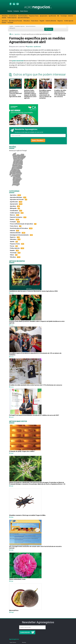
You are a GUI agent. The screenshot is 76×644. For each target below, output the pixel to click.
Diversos (13, 215)
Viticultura (5, 16)
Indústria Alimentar (51, 21)
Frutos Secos (35, 21)
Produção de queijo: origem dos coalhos (22, 451)
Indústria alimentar (15, 233)
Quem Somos (24, 11)
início (11, 34)
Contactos (16, 11)
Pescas (12, 246)
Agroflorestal (52, 16)
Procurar (49, 29)
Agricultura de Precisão (15, 21)
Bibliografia (12, 28)
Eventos (4, 23)
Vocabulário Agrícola (20, 26)
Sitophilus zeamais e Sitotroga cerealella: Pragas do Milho (27, 515)
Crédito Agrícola (69, 21)
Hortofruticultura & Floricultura (19, 228)
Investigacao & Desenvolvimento (19, 235)
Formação (10, 23)
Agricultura (17, 34)
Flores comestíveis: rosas (17, 579)
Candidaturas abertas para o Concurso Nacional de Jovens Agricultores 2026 (15, 93)
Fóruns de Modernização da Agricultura (21, 224)
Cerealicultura (13, 16)
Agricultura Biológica (24, 18)
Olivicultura (27, 21)
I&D (58, 16)
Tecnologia (64, 16)
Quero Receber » (38, 140)
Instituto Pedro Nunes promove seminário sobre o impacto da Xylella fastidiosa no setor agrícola (30, 94)
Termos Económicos (31, 26)
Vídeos (12, 255)
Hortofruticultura (23, 16)
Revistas (10, 11)
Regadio (42, 21)
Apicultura (5, 21)
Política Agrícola (12, 18)
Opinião (4, 18)
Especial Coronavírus (16, 217)
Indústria (70, 16)
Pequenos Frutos (34, 16)
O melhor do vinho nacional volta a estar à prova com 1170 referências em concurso (60, 93)
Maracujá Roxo (14, 610)
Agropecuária (44, 16)
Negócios (60, 21)
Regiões (11, 26)
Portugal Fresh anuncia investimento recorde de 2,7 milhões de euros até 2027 (34, 415)
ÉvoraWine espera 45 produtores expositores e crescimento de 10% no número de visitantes (45, 94)
